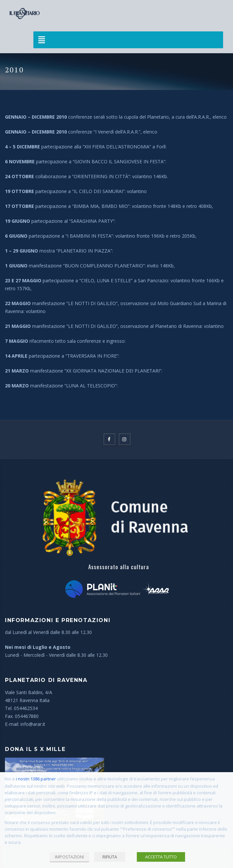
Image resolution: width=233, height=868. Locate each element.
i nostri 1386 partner (36, 779)
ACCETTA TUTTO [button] (161, 857)
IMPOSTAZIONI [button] (69, 857)
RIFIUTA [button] (110, 857)
